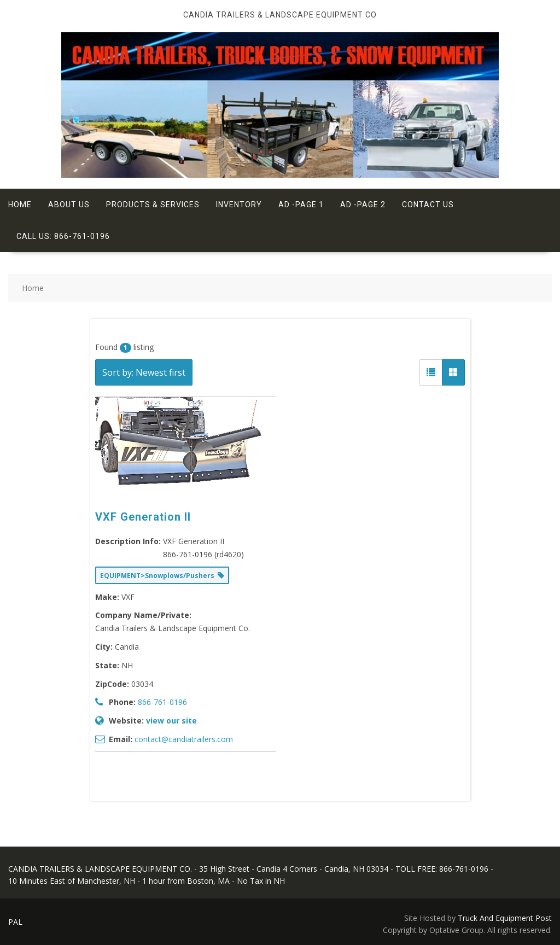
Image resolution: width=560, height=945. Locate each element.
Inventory (239, 205)
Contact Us (428, 205)
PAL (15, 922)
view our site (171, 721)
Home (20, 205)
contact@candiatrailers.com (184, 739)
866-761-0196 (162, 702)
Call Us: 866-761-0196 (63, 236)
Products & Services (153, 205)
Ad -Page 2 (363, 205)
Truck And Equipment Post (505, 918)
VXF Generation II (143, 517)
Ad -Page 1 (301, 205)
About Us (69, 205)
